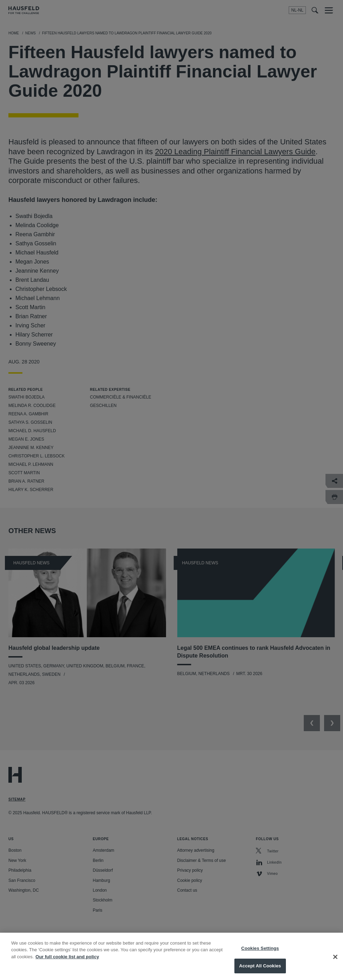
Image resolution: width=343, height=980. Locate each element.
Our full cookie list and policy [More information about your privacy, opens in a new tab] (67, 963)
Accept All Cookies (260, 972)
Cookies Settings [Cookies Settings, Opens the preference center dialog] (260, 955)
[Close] (335, 963)
